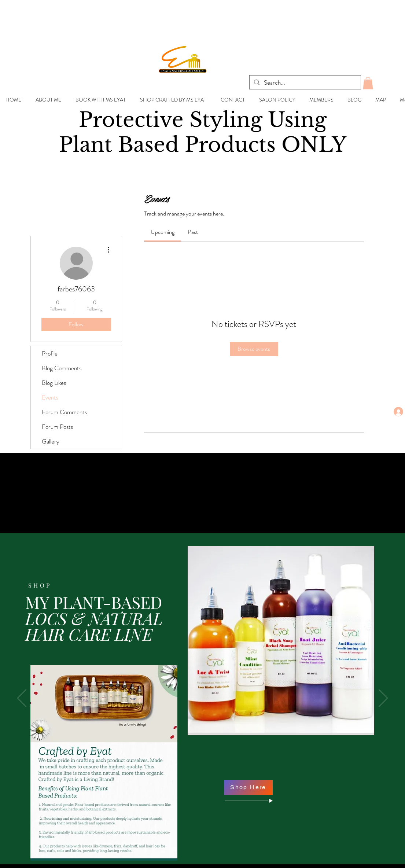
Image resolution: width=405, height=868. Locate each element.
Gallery (51, 441)
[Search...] (305, 83)
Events (50, 397)
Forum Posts (57, 427)
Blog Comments (62, 368)
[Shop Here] (248, 787)
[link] (163, 232)
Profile (50, 353)
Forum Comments (64, 412)
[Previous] (22, 699)
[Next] (383, 699)
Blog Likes (54, 383)
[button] (368, 83)
